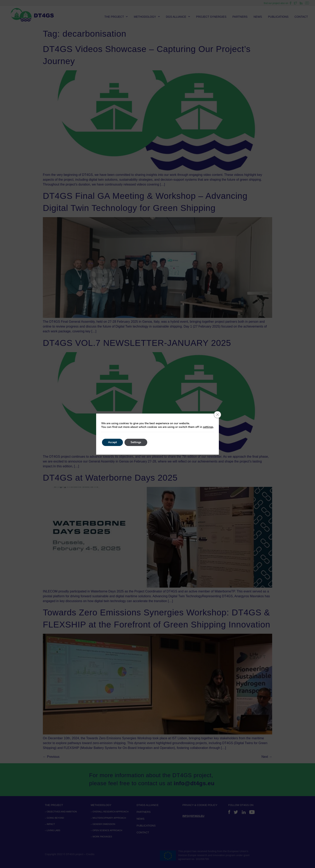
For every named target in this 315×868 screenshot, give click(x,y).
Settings (136, 442)
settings (208, 427)
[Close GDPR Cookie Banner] (217, 415)
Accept (112, 442)
